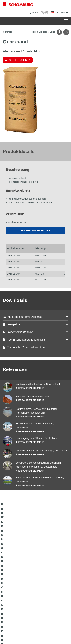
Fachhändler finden (35, 231)
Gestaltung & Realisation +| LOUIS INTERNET (35, 637)
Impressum (22, 631)
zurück (9, 32)
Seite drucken (20, 60)
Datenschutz (34, 631)
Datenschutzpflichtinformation (54, 631)
